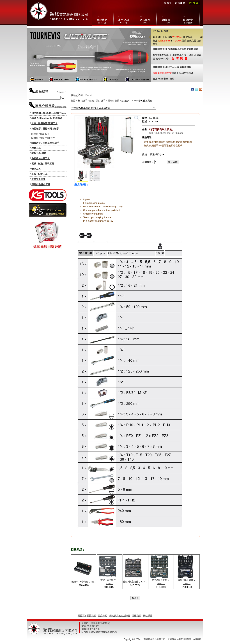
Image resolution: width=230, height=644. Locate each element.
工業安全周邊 (38, 179)
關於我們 (102, 19)
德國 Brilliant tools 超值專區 (47, 118)
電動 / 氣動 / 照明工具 (43, 164)
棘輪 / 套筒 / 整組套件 (44, 138)
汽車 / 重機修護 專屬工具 (44, 123)
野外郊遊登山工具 (41, 184)
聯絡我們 (189, 19)
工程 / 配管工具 (39, 174)
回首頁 (168, 6)
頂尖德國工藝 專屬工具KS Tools (49, 113)
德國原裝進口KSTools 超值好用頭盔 (172, 67)
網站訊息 (146, 19)
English (193, 6)
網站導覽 (180, 6)
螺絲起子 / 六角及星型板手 (45, 143)
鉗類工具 (36, 148)
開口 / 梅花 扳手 (42, 134)
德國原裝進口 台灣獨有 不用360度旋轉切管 (175, 49)
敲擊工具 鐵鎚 (39, 153)
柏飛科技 (197, 639)
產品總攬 (124, 19)
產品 (73, 101)
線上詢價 (167, 19)
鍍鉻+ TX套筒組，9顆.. (84, 582)
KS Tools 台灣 (161, 31)
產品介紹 (103, 616)
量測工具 (36, 169)
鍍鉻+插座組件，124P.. (135, 582)
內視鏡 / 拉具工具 (41, 158)
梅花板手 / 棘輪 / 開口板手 (45, 129)
